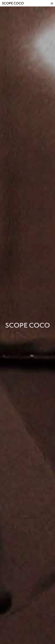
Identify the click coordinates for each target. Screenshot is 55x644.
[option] (27, 325)
